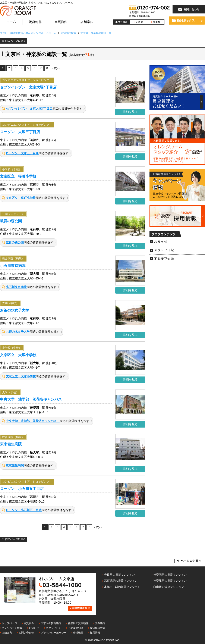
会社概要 (78, 633)
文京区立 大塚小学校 (18, 355)
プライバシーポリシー (54, 633)
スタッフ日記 (164, 250)
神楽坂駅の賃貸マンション (170, 581)
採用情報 (95, 633)
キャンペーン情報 (12, 628)
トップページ (9, 623)
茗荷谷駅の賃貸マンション (121, 581)
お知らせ (161, 242)
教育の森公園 (11, 221)
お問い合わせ (26, 633)
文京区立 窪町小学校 (18, 176)
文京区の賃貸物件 (51, 623)
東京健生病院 (11, 444)
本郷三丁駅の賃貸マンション (122, 587)
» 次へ (56, 68)
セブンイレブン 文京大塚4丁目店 (28, 87)
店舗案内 (7, 633)
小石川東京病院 (13, 266)
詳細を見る (130, 112)
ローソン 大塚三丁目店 (20, 132)
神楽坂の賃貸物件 (78, 623)
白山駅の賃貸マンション (169, 587)
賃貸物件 (29, 623)
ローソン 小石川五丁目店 (22, 489)
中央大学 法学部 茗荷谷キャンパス (33, 399)
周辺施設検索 (98, 628)
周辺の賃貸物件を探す (42, 109)
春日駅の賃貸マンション (119, 575)
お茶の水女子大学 (15, 310)
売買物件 (100, 623)
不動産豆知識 (164, 259)
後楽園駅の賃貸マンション (170, 575)
